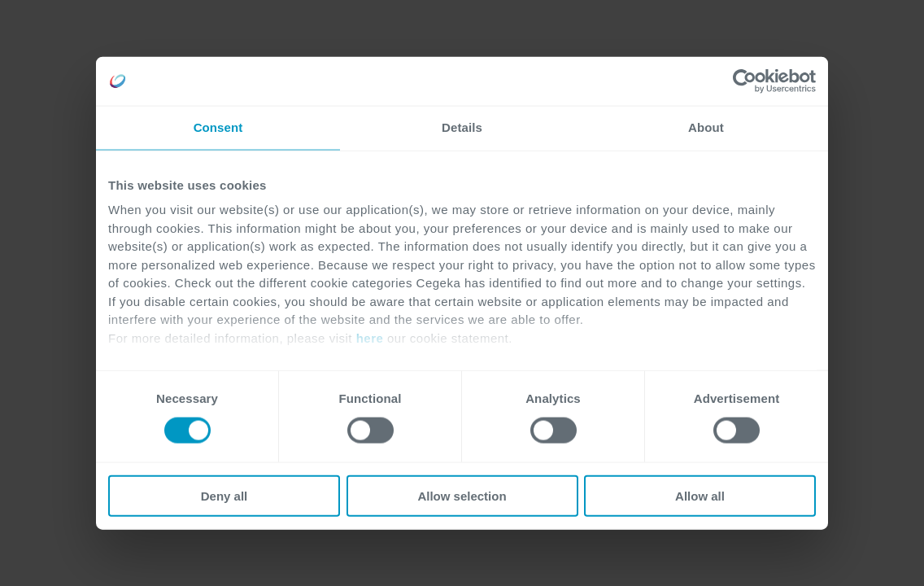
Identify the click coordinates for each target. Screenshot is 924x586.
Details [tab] (462, 127)
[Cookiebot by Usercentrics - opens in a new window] (745, 81)
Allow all (700, 495)
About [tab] (706, 127)
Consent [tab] (218, 127)
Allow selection (462, 495)
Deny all (224, 495)
